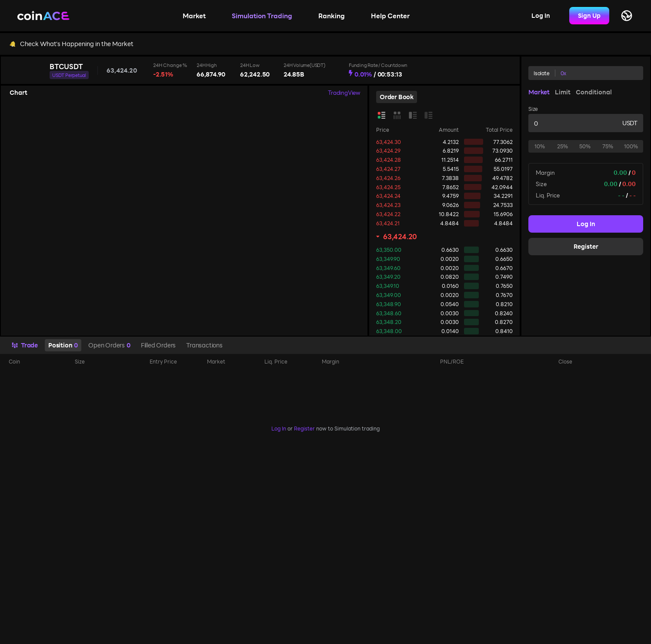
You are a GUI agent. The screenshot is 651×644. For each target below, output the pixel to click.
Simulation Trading (262, 16)
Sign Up (589, 15)
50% (585, 146)
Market (194, 16)
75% (608, 146)
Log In (541, 15)
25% (563, 146)
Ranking (332, 16)
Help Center (390, 16)
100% (631, 146)
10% (540, 146)
